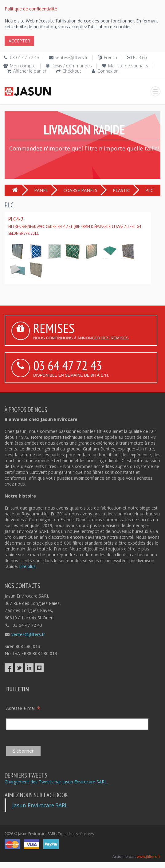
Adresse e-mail (23, 708)
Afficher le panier (30, 71)
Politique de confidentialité (31, 9)
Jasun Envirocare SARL (40, 805)
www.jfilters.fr (149, 856)
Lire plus (27, 566)
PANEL (41, 190)
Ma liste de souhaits (128, 66)
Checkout (72, 71)
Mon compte (23, 66)
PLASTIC (121, 190)
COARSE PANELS (80, 190)
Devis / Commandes (72, 66)
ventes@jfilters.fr (71, 57)
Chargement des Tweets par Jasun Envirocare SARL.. (57, 782)
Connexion (108, 71)
